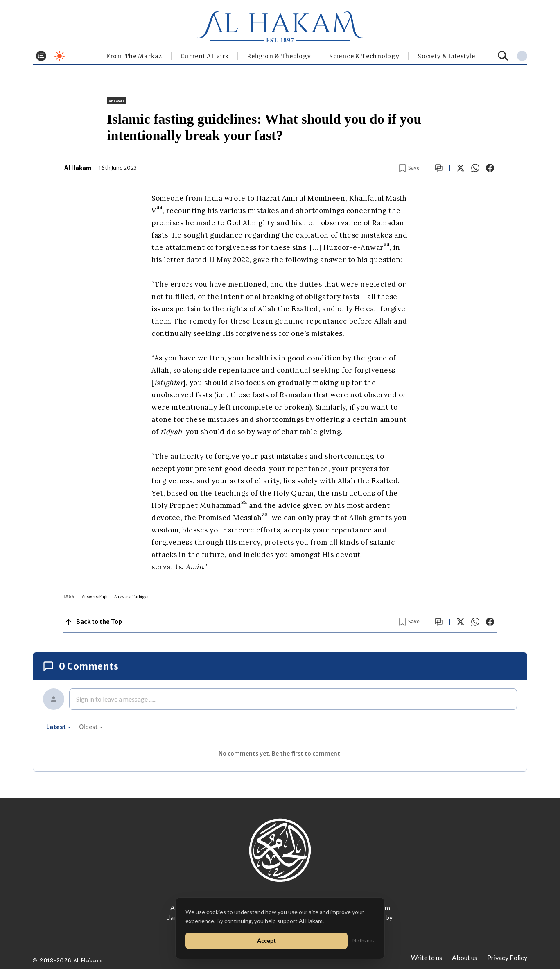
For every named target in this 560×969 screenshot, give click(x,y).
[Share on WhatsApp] (475, 168)
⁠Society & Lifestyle (446, 56)
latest (59, 727)
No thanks (364, 941)
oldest (91, 727)
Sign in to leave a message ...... (116, 699)
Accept (266, 941)
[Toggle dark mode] (60, 56)
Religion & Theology (279, 56)
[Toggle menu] (41, 56)
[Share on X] (461, 168)
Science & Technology (364, 56)
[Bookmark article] (409, 168)
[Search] (503, 56)
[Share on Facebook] (490, 168)
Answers (116, 101)
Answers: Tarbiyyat (132, 597)
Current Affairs (205, 56)
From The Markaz (134, 56)
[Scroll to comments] (439, 168)
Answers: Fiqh (95, 597)
